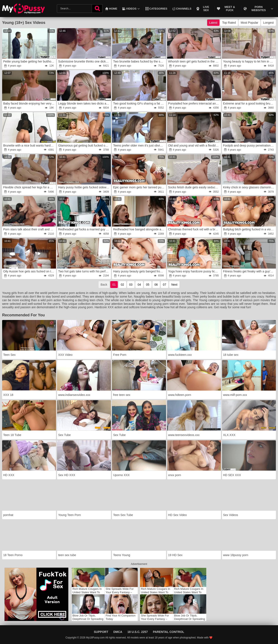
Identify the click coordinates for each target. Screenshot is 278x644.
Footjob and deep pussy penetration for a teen (249, 145)
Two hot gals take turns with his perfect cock (84, 271)
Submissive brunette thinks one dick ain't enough (84, 61)
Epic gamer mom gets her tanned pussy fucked (139, 187)
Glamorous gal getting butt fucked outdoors (84, 145)
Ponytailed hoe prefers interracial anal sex (194, 103)
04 (139, 285)
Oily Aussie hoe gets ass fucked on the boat (29, 271)
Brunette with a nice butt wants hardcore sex (29, 145)
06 (156, 285)
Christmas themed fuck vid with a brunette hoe (194, 229)
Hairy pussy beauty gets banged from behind (139, 271)
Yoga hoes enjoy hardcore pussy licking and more (194, 271)
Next (174, 285)
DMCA (118, 632)
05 (148, 285)
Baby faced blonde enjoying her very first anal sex (29, 103)
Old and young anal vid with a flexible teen (194, 145)
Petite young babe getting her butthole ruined (29, 61)
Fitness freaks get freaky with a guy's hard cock (249, 271)
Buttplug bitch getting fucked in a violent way (249, 229)
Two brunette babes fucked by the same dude (139, 61)
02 (122, 285)
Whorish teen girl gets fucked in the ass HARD (194, 61)
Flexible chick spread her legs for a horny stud (29, 187)
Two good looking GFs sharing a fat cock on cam (139, 103)
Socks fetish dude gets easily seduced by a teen (194, 187)
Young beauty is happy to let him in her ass (249, 61)
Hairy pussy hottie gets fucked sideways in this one (84, 187)
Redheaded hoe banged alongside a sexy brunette (139, 229)
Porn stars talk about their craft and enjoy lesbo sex (29, 229)
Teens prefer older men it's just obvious (139, 145)
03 (131, 285)
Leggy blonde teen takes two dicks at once (84, 103)
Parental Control (168, 632)
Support (101, 632)
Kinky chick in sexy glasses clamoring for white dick (249, 187)
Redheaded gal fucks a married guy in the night (84, 229)
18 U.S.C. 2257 (138, 632)
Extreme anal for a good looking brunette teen (249, 103)
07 (165, 285)
